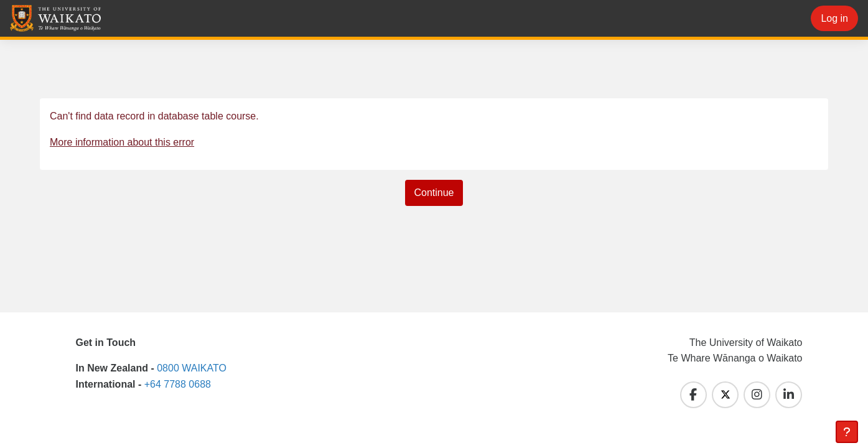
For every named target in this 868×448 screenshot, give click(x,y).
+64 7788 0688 (178, 384)
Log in (834, 18)
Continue (434, 193)
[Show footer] (847, 432)
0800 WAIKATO (192, 368)
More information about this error (122, 142)
